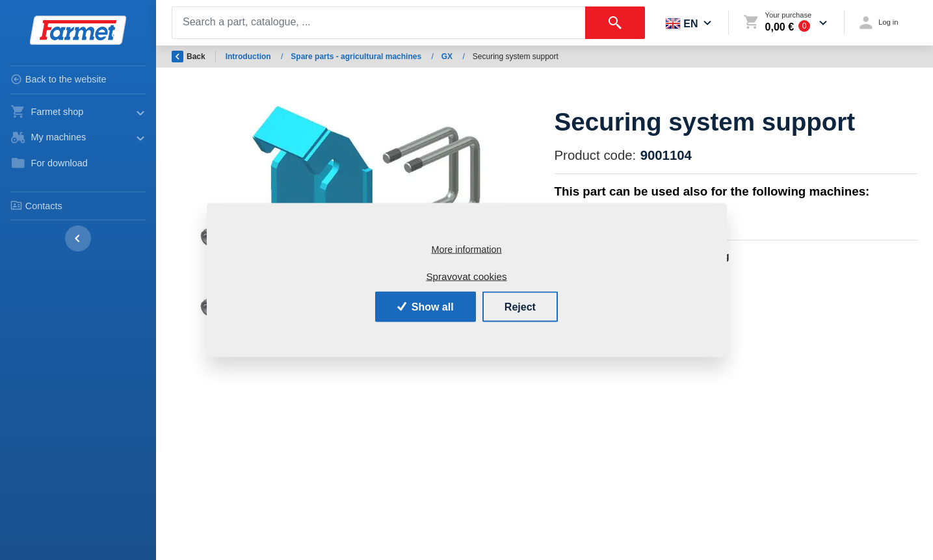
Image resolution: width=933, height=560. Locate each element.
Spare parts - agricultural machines (357, 57)
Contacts (36, 205)
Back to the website (59, 79)
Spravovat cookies (466, 276)
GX (448, 57)
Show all (426, 306)
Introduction (249, 57)
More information (467, 249)
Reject (520, 306)
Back (189, 57)
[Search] (379, 23)
